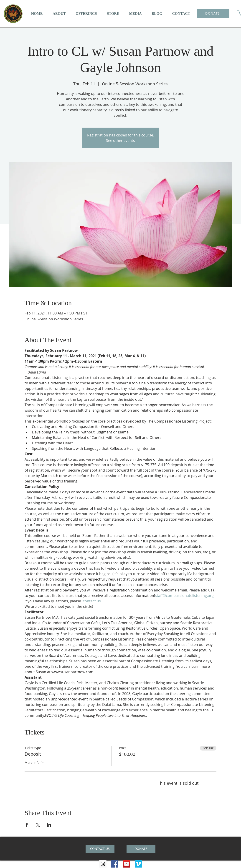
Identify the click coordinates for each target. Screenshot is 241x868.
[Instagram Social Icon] (103, 864)
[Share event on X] (38, 825)
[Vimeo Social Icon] (138, 864)
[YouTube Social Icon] (127, 864)
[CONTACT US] (100, 849)
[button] (59, 14)
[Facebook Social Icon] (115, 864)
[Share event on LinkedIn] (49, 825)
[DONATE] (213, 13)
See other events (120, 141)
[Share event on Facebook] (27, 825)
